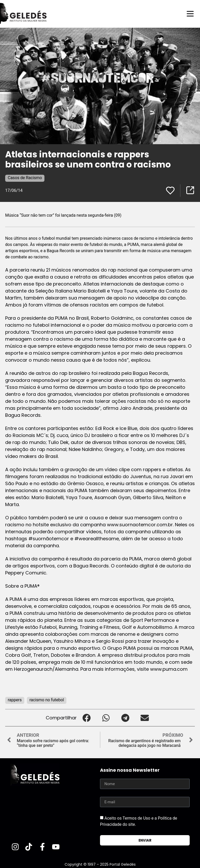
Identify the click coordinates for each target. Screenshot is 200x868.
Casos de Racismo (25, 178)
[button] (86, 718)
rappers (15, 700)
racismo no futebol (47, 700)
